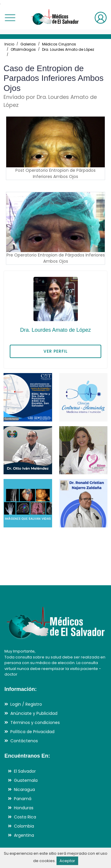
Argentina (24, 835)
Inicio (9, 44)
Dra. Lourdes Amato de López (68, 49)
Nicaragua (24, 789)
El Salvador (25, 771)
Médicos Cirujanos (59, 44)
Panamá (23, 799)
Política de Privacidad (32, 732)
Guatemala (26, 780)
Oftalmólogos (23, 49)
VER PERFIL (55, 351)
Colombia (24, 826)
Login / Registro (26, 704)
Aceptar (67, 861)
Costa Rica (25, 817)
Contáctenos (24, 741)
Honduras (24, 808)
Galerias (28, 44)
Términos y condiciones (35, 722)
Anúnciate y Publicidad (34, 713)
